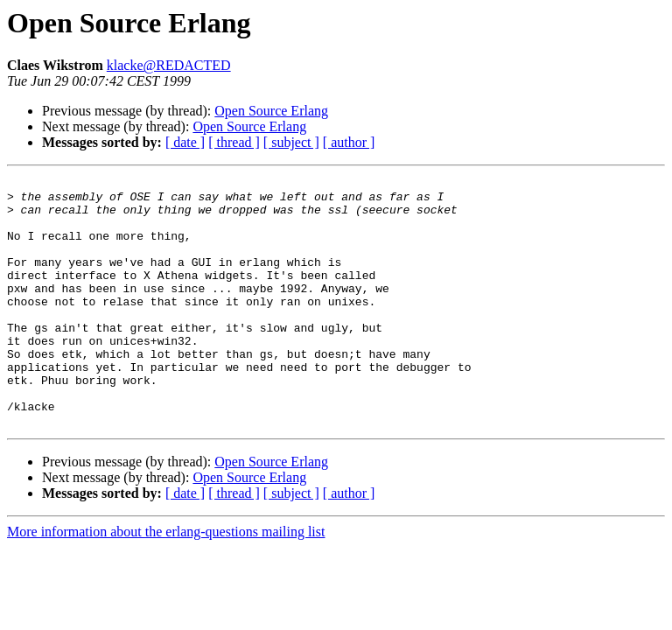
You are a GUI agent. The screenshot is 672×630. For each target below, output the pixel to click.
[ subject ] (291, 142)
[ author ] (349, 142)
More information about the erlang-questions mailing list (166, 581)
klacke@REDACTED (169, 65)
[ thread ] (234, 142)
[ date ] (185, 142)
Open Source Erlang (271, 111)
